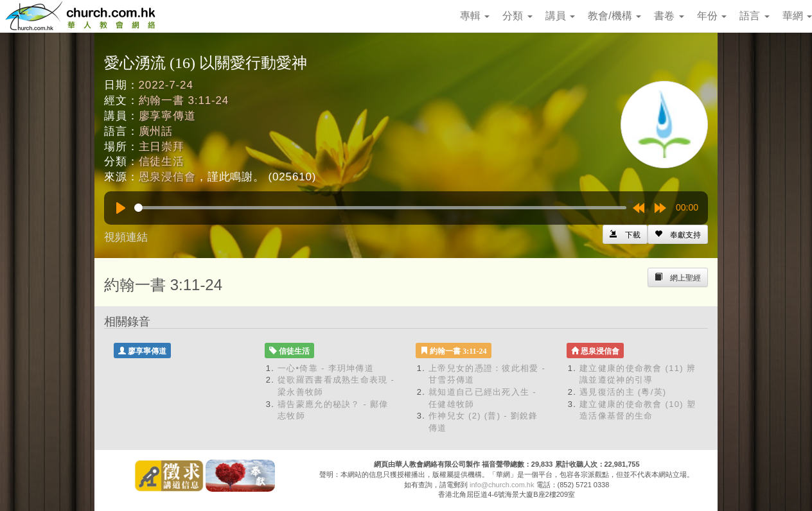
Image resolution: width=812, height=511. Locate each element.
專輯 (475, 16)
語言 (754, 16)
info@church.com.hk (502, 485)
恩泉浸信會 (167, 177)
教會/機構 (614, 16)
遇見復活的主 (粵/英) (623, 392)
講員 (560, 16)
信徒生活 (162, 161)
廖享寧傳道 (167, 116)
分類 (517, 16)
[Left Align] (678, 234)
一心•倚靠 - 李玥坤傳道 (326, 368)
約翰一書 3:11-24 (184, 100)
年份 (712, 16)
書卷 (669, 16)
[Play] (121, 208)
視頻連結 (126, 237)
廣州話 (156, 131)
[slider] (380, 208)
